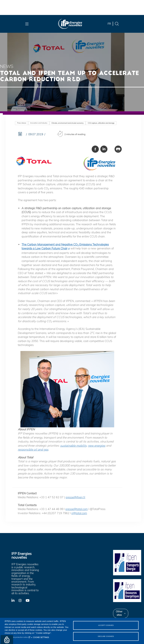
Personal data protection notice (16, 637)
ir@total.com (79, 513)
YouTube (29, 600)
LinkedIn (15, 600)
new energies (97, 446)
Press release (22, 123)
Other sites (119, 613)
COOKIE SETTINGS (41, 637)
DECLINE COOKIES (106, 636)
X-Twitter (22, 601)
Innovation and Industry (39, 123)
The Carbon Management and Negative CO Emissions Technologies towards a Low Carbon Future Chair (65, 247)
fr (109, 24)
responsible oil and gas (33, 450)
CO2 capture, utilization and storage (101, 123)
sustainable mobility (73, 446)
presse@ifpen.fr (75, 497)
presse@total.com (77, 509)
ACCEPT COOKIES (106, 625)
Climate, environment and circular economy (67, 123)
